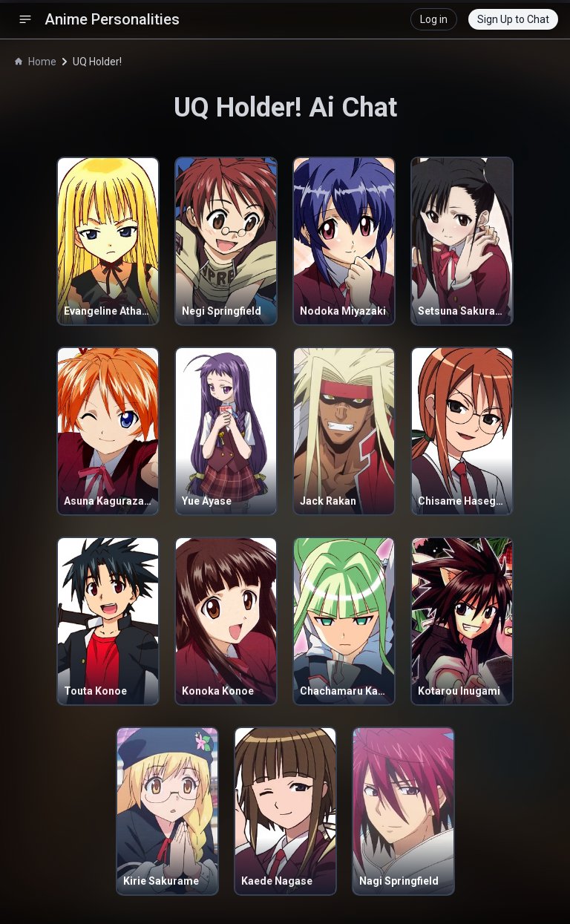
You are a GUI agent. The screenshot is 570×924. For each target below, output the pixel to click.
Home (36, 62)
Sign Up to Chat (513, 19)
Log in (434, 19)
